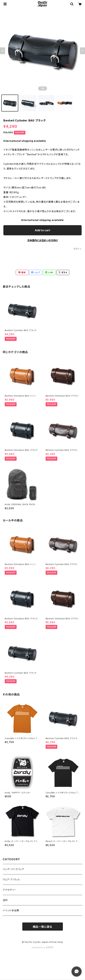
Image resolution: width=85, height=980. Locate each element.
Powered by (43, 947)
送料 (5, 900)
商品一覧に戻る (43, 927)
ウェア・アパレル (11, 879)
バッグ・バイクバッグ (13, 869)
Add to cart (42, 230)
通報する (77, 249)
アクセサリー (10, 890)
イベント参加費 (11, 910)
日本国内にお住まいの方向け (43, 240)
